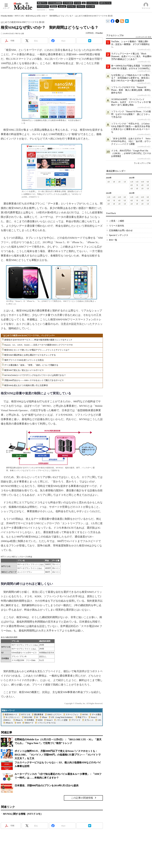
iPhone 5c (9, 723)
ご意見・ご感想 (117, 221)
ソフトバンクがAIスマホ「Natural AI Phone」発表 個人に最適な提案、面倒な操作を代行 (131, 90)
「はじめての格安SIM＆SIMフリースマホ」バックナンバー (28, 335)
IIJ (37, 717)
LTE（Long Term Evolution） (62, 717)
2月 (119, 182)
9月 (148, 182)
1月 (125, 182)
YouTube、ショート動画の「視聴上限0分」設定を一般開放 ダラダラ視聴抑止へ (131, 44)
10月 (142, 182)
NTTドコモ (19, 16)
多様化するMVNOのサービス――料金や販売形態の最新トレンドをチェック (38, 340)
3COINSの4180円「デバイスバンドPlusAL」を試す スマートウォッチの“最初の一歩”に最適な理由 (131, 102)
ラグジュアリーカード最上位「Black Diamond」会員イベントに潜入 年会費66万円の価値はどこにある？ (131, 56)
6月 (142, 185)
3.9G (99, 720)
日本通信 (30, 720)
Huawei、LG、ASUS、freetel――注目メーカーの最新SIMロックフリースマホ (39, 345)
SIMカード (29, 723)
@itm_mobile (117, 20)
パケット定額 (62, 720)
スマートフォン (72, 715)
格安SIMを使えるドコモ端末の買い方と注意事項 (26, 385)
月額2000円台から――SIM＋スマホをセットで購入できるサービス (34, 380)
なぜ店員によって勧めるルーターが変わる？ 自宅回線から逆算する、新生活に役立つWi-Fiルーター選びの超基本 (131, 78)
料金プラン (82, 717)
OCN (19, 723)
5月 (148, 185)
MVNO (85, 715)
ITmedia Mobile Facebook (113, 20)
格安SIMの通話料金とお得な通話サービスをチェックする (30, 355)
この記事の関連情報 (82, 798)
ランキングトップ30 (142, 163)
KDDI (40, 720)
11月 (137, 182)
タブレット (89, 720)
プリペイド (76, 720)
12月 (132, 182)
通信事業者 (39, 715)
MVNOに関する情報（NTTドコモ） (23, 814)
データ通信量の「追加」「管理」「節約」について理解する (31, 365)
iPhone (44, 717)
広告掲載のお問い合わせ (121, 230)
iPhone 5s (19, 720)
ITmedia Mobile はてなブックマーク (127, 20)
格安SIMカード (11, 715)
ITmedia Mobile (7, 16)
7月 (137, 185)
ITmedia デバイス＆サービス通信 (108, 20)
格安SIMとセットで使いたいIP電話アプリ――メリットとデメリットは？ (37, 350)
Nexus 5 (49, 720)
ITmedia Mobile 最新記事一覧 (122, 20)
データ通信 (96, 715)
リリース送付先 (117, 226)
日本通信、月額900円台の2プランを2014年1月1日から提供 (47, 785)
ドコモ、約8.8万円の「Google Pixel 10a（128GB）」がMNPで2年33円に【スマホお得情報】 (131, 153)
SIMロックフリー (54, 715)
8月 (132, 185)
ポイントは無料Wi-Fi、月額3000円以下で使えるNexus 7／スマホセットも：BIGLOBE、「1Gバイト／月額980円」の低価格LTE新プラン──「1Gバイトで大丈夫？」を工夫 (58, 755)
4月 (109, 182)
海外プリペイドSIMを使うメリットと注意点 (24, 360)
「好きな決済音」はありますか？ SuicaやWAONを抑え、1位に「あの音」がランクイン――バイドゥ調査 (131, 141)
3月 (114, 182)
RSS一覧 (113, 240)
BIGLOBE (28, 717)
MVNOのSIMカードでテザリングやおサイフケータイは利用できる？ (35, 375)
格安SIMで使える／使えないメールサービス (24, 370)
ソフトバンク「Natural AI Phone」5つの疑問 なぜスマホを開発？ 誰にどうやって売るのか (131, 114)
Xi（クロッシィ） (13, 717)
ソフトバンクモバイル (47, 723)
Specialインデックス (119, 235)
